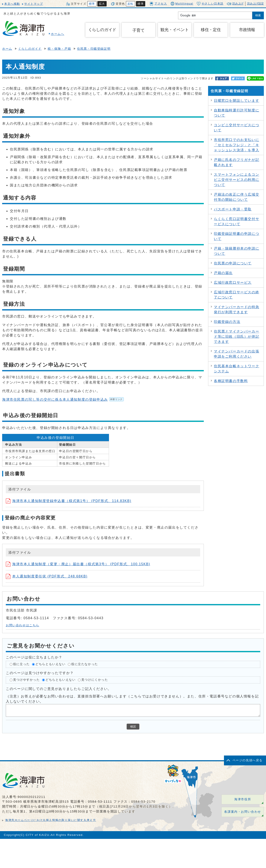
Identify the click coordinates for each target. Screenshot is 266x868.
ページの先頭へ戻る (248, 760)
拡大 (102, 4)
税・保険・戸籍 (59, 49)
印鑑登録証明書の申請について (237, 236)
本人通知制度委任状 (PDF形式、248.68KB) (47, 576)
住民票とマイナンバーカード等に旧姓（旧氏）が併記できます (237, 337)
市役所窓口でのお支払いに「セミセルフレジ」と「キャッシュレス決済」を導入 (237, 145)
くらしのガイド (30, 49)
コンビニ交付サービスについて (237, 128)
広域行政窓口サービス (233, 283)
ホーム (7, 49)
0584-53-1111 (100, 801)
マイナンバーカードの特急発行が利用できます (237, 310)
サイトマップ (34, 4)
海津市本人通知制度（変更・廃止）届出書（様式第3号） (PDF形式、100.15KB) (78, 564)
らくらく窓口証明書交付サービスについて (237, 221)
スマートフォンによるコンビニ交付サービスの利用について (237, 180)
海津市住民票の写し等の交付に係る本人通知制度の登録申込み (63, 400)
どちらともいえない (50, 664)
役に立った (21, 664)
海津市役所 (243, 799)
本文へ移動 (12, 4)
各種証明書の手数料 (231, 381)
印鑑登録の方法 (227, 322)
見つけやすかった (26, 680)
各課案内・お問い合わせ (243, 812)
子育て (138, 30)
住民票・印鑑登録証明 (94, 49)
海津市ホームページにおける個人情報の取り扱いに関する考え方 (51, 820)
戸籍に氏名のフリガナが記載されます (237, 162)
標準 (92, 4)
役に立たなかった (85, 664)
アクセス (158, 4)
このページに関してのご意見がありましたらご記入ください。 (59, 689)
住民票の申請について (233, 263)
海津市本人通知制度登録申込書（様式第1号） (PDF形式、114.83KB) (69, 501)
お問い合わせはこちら (23, 625)
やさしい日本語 (210, 4)
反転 (131, 4)
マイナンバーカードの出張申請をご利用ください (237, 354)
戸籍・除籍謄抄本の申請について (237, 251)
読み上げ (238, 4)
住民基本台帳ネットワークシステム (237, 369)
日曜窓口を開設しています (237, 101)
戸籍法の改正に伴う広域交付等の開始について (237, 197)
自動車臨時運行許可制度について (237, 113)
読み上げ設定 (255, 4)
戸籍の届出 (223, 273)
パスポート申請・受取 (233, 209)
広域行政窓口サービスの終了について (237, 295)
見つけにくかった (95, 680)
